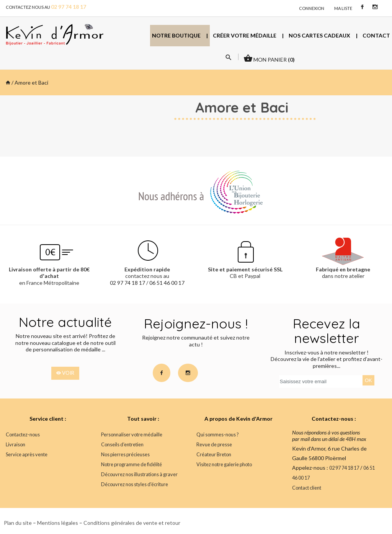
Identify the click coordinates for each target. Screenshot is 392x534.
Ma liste (343, 8)
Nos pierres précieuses (125, 455)
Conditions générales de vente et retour (132, 523)
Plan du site (18, 523)
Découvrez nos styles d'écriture (134, 484)
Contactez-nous (23, 435)
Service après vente (26, 455)
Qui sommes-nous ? (217, 435)
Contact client (307, 488)
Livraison (15, 445)
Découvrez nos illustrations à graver (139, 474)
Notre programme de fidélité (131, 465)
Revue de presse (214, 445)
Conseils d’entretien (122, 445)
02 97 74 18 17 (127, 283)
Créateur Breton (214, 455)
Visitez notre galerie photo (224, 465)
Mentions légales (58, 523)
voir (65, 373)
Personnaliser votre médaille (131, 435)
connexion (312, 8)
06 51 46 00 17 (167, 283)
